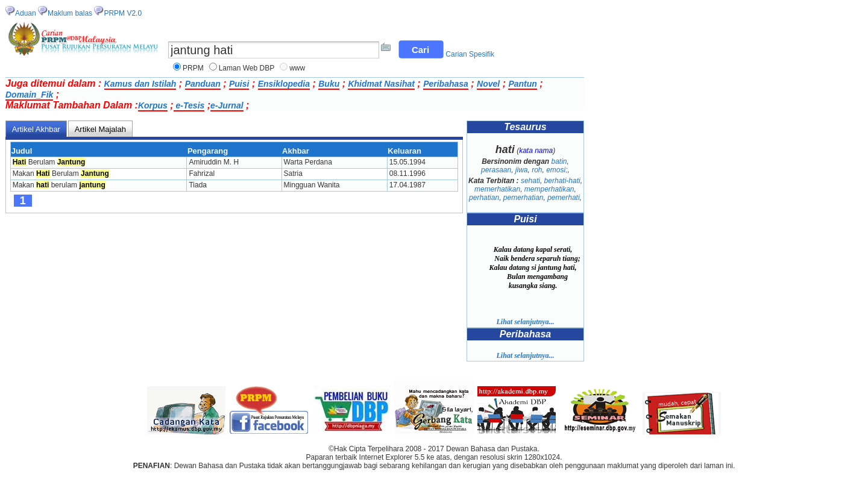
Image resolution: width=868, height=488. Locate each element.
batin (559, 161)
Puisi (239, 84)
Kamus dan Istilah (140, 84)
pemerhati (563, 198)
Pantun (522, 84)
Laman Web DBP (247, 68)
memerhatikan (497, 189)
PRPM (193, 68)
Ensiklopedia (284, 84)
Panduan (203, 84)
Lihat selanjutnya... (525, 322)
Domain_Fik (29, 95)
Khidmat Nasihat (381, 84)
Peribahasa (446, 84)
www (297, 68)
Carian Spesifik (470, 54)
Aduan (26, 13)
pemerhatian (524, 198)
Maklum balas (70, 13)
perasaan (496, 170)
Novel (488, 84)
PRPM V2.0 (123, 13)
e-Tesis (189, 105)
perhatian (484, 198)
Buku (329, 84)
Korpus (153, 105)
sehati (530, 181)
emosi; (557, 170)
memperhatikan (549, 189)
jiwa (522, 170)
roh (537, 170)
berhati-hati (562, 181)
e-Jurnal (227, 105)
